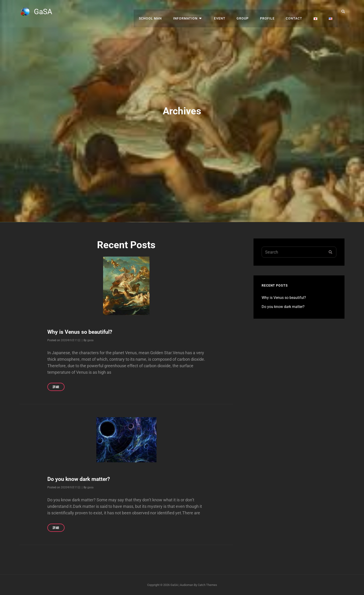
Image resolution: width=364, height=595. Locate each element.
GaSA (44, 12)
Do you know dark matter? (80, 479)
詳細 (59, 388)
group (247, 12)
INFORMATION (193, 12)
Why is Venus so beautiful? (81, 332)
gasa (90, 340)
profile (271, 12)
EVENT (226, 12)
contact (297, 12)
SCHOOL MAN (159, 12)
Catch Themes (207, 584)
